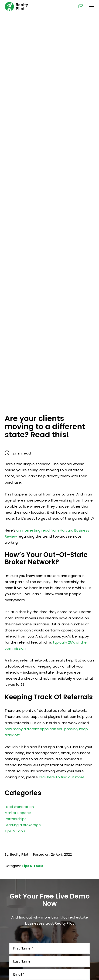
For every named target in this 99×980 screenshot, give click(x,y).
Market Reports (18, 807)
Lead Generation (19, 801)
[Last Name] (49, 956)
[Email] (49, 969)
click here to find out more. (62, 777)
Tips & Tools (15, 825)
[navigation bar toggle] (92, 7)
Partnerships (15, 813)
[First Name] (49, 943)
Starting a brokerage (23, 819)
